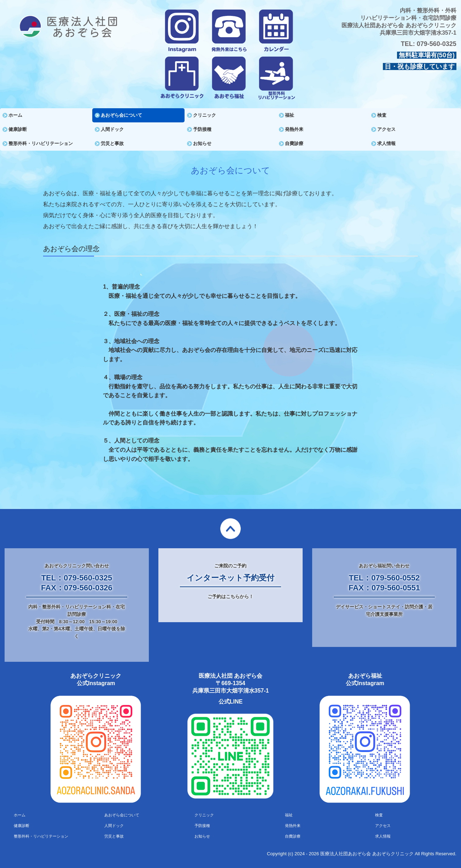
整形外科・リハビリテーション (41, 143)
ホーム (15, 115)
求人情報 (386, 143)
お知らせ (202, 143)
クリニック (205, 115)
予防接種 (202, 129)
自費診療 (294, 143)
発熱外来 (294, 129)
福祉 (290, 115)
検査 (382, 115)
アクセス (386, 129)
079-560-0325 (437, 44)
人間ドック (112, 129)
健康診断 (18, 129)
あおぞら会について (121, 115)
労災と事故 (112, 143)
